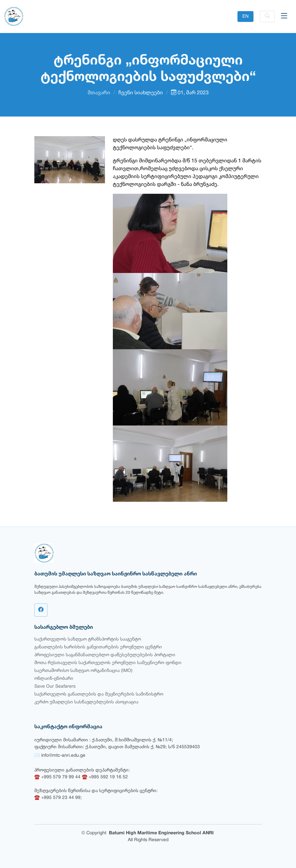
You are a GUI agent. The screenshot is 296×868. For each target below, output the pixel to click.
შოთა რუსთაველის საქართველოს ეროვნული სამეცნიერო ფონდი (108, 663)
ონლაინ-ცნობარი (54, 679)
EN (245, 17)
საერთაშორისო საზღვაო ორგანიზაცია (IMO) (83, 671)
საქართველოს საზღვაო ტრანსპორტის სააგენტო (88, 639)
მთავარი (99, 93)
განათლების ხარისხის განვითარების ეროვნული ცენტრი (98, 647)
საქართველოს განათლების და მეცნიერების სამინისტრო (99, 694)
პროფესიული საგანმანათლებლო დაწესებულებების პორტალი (105, 655)
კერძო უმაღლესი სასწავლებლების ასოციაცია (86, 702)
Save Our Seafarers (55, 687)
